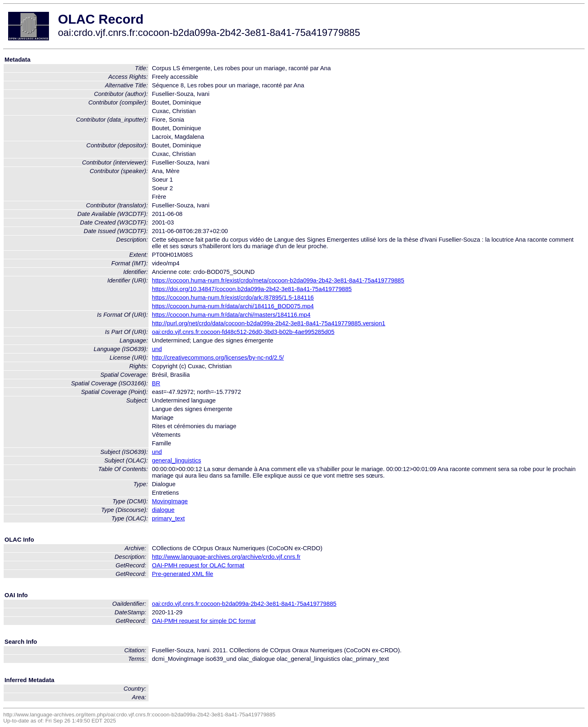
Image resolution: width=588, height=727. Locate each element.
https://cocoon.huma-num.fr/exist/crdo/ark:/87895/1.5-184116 (233, 298)
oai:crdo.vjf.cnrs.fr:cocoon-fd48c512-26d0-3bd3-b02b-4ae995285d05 (243, 332)
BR (156, 383)
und (157, 349)
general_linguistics (176, 460)
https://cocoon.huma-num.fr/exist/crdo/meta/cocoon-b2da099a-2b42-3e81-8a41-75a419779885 (278, 280)
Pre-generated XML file (182, 574)
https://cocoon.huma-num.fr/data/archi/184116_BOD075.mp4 (233, 306)
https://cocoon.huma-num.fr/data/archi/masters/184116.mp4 (231, 315)
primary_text (168, 518)
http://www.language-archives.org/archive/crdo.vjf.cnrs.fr (226, 557)
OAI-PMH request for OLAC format (198, 565)
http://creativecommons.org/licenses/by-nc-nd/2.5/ (218, 358)
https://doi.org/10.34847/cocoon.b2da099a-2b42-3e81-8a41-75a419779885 (252, 289)
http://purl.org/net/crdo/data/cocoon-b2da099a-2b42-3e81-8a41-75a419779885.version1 (268, 323)
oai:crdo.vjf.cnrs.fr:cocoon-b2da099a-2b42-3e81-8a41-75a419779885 (244, 604)
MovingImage (170, 501)
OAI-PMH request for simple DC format (204, 621)
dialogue (163, 510)
